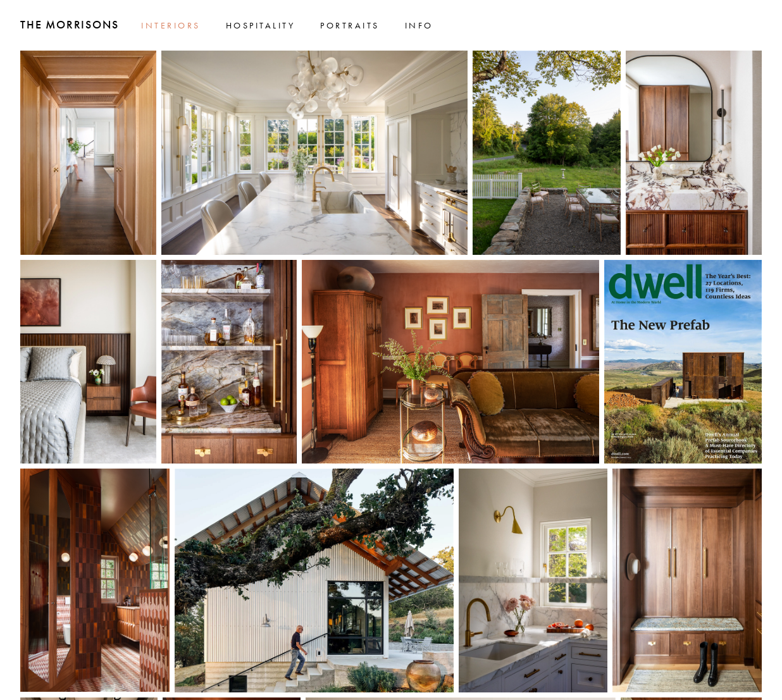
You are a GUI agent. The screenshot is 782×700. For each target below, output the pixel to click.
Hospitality (261, 25)
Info (419, 25)
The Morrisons (69, 25)
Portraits (350, 25)
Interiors (171, 25)
